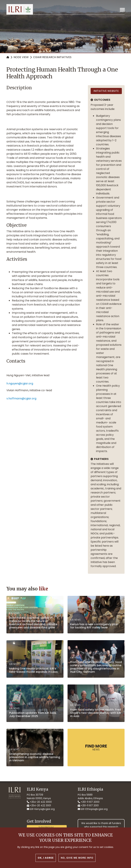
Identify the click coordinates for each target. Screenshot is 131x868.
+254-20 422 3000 (39, 802)
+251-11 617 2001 (88, 805)
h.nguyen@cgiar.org (20, 383)
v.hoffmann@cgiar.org (21, 398)
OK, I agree (46, 858)
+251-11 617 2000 (89, 802)
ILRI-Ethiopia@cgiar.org (93, 809)
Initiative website (106, 91)
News (96, 747)
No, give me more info (77, 858)
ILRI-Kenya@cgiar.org (41, 809)
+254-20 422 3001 (39, 805)
